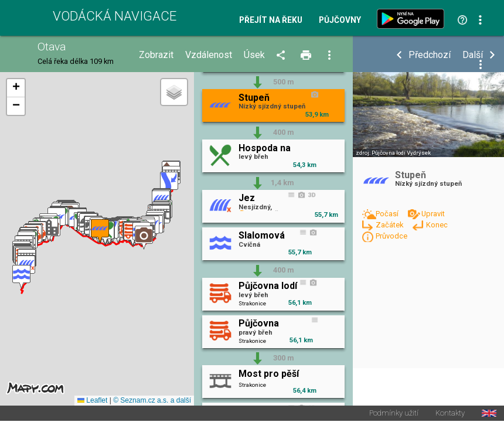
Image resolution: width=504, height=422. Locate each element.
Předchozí (430, 55)
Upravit (433, 214)
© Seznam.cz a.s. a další (152, 401)
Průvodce (391, 236)
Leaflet (92, 401)
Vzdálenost (209, 55)
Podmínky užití (394, 414)
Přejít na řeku (271, 21)
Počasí (388, 214)
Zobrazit (156, 55)
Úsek (254, 55)
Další (473, 55)
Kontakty (450, 414)
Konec (437, 225)
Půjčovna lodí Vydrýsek (401, 153)
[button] (21, 277)
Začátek (390, 225)
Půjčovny (340, 21)
